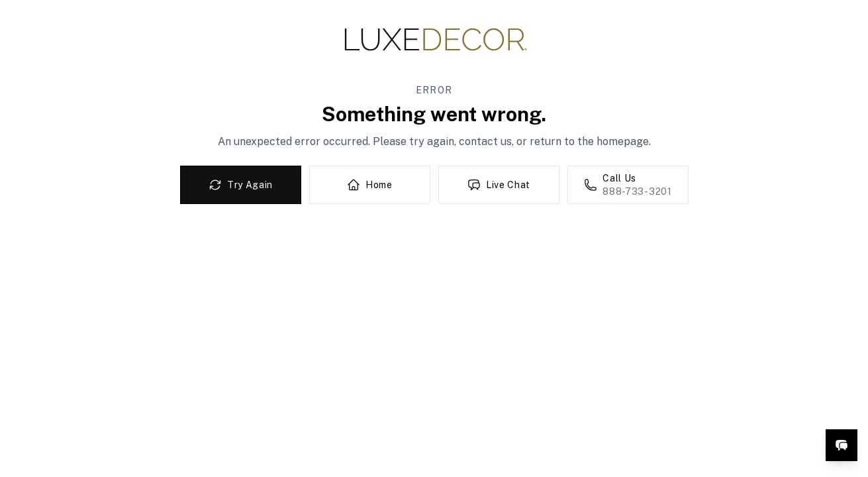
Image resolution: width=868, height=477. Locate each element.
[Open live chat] (842, 445)
